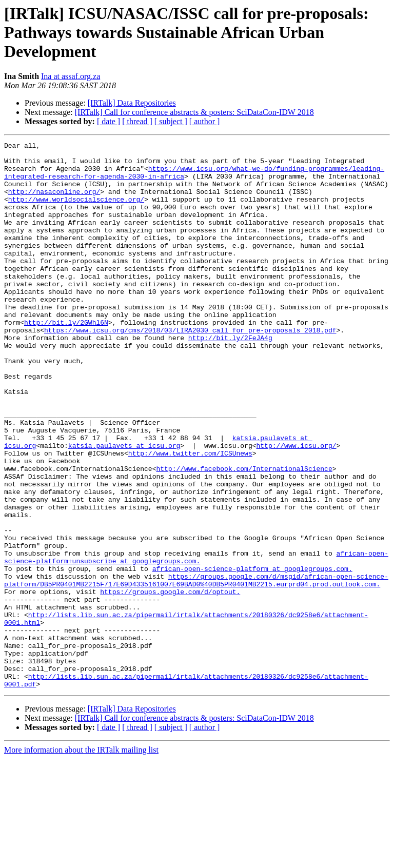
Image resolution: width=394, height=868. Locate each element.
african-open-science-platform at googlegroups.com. (252, 655)
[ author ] (205, 121)
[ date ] (109, 121)
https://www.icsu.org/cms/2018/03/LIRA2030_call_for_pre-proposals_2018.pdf (190, 368)
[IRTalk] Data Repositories (132, 103)
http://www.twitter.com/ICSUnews (190, 516)
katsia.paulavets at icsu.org (124, 507)
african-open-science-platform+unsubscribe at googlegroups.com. (196, 641)
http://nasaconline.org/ (54, 202)
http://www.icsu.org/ (296, 507)
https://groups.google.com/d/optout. (170, 682)
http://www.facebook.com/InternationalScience (244, 535)
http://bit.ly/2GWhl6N (66, 359)
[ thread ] (137, 121)
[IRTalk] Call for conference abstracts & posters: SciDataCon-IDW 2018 (194, 112)
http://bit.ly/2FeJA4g (230, 378)
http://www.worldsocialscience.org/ (76, 211)
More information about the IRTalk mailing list (81, 859)
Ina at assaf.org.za (71, 76)
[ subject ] (171, 121)
